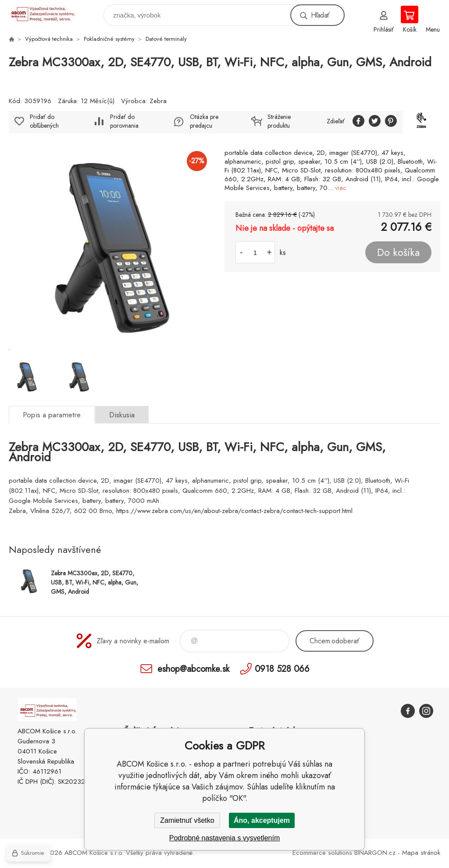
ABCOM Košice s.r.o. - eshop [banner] (48, 13)
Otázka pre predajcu (204, 121)
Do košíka (398, 252)
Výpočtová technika (49, 39)
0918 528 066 (282, 669)
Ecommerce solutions (322, 853)
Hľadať (320, 15)
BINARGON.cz (375, 853)
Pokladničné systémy (109, 39)
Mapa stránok (421, 853)
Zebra (158, 101)
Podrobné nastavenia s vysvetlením (225, 838)
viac (341, 188)
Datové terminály (166, 39)
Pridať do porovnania (124, 121)
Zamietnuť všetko (187, 820)
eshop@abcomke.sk (193, 669)
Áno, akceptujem (262, 820)
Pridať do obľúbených (44, 121)
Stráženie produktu (279, 121)
